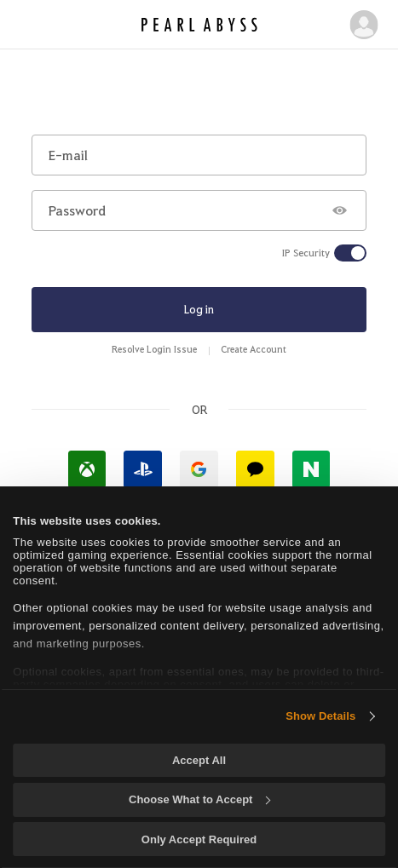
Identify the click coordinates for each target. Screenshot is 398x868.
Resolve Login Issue (154, 349)
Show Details (320, 716)
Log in (199, 309)
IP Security (306, 253)
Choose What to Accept (199, 799)
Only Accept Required (199, 839)
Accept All (199, 760)
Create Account (254, 349)
